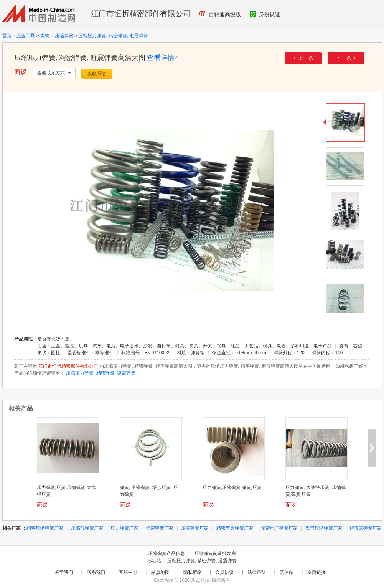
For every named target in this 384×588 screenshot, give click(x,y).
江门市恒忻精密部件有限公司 (141, 13)
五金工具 (26, 36)
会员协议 (224, 572)
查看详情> (163, 58)
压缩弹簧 (64, 36)
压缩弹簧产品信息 (166, 553)
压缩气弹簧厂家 (87, 528)
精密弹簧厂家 (160, 528)
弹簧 (45, 36)
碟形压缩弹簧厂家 (324, 528)
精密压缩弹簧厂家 (45, 528)
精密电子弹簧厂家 (279, 528)
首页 (7, 36)
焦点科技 (200, 580)
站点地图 (160, 572)
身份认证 (265, 14)
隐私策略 (193, 572)
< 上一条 (303, 58)
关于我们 (64, 572)
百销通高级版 (220, 14)
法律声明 (257, 572)
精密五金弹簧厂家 (235, 528)
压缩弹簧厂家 (195, 528)
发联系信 (97, 74)
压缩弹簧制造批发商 (215, 553)
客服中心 (128, 572)
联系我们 (96, 572)
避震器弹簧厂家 (366, 528)
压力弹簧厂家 (124, 528)
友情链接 (316, 572)
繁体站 (287, 572)
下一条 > (346, 58)
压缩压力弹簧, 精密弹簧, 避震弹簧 (113, 36)
